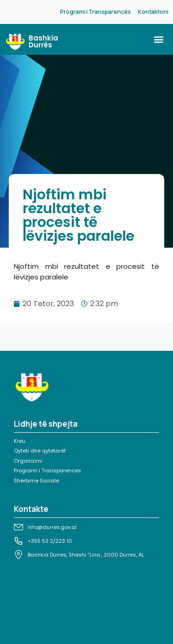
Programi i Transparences (48, 470)
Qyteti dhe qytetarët (40, 451)
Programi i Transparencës (95, 12)
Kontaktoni (153, 12)
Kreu (20, 441)
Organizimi (28, 461)
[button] (158, 39)
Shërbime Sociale (36, 481)
